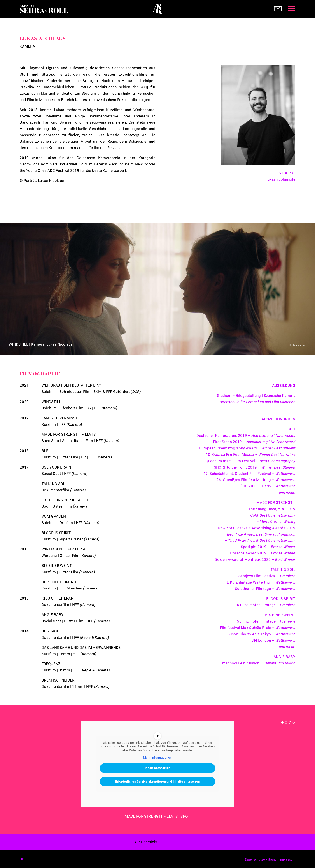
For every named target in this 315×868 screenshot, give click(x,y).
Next (304, 289)
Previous (11, 289)
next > (177, 842)
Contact (278, 9)
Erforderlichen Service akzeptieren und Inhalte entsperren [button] (157, 781)
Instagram (293, 195)
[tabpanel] (157, 770)
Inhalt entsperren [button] (157, 768)
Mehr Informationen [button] (157, 758)
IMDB (291, 186)
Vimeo (293, 203)
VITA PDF (287, 173)
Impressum (287, 859)
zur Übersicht (146, 842)
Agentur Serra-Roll (44, 9)
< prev (167, 842)
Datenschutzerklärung (261, 859)
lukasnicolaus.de (281, 179)
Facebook (31, 859)
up (22, 859)
